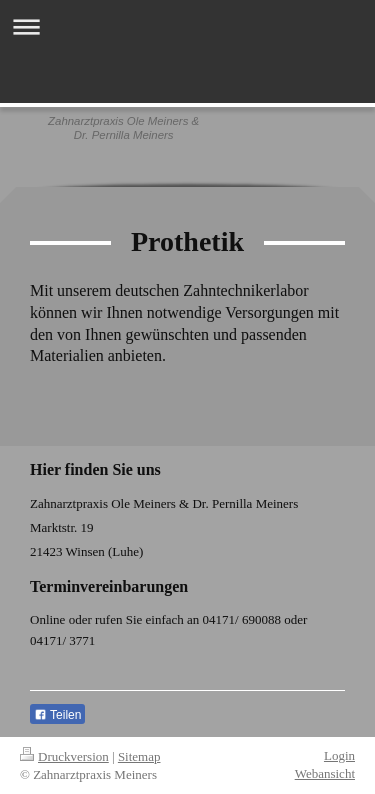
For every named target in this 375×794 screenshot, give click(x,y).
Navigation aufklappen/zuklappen (187, 26)
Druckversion (64, 756)
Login (339, 755)
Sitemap (139, 756)
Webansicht (325, 773)
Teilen (57, 715)
